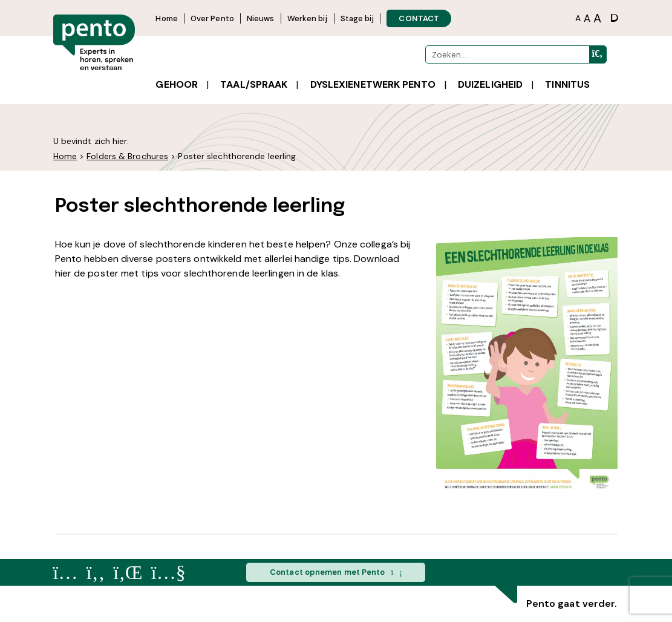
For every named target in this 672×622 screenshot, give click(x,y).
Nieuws (261, 18)
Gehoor (177, 84)
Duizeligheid (490, 84)
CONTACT (419, 18)
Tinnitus (567, 84)
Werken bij (308, 18)
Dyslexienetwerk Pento (373, 84)
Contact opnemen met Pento (336, 572)
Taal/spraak (254, 84)
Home (166, 18)
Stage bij (357, 18)
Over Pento (212, 18)
